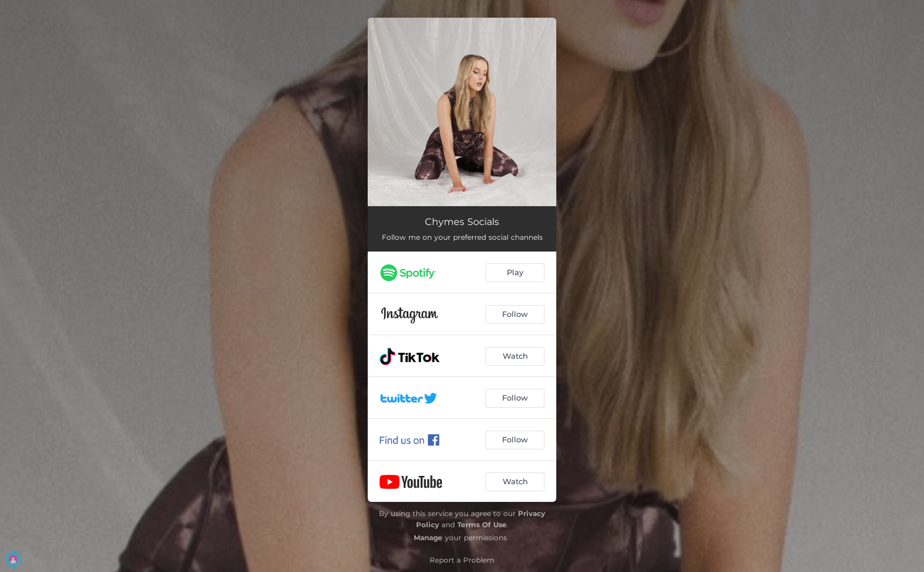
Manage (428, 538)
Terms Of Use (482, 525)
